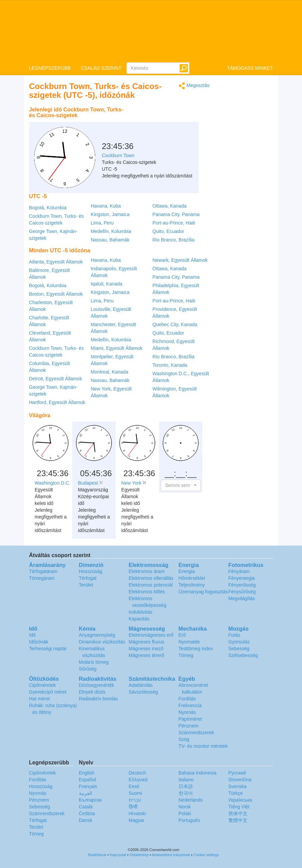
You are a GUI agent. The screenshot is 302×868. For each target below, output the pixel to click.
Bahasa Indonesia (198, 773)
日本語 (186, 786)
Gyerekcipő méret (48, 692)
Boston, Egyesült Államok (56, 294)
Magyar (137, 820)
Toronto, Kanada (170, 365)
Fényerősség (242, 585)
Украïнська (240, 800)
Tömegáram (42, 578)
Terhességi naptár (48, 649)
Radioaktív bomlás (98, 699)
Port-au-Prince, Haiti (174, 223)
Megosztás (194, 86)
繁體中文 (238, 820)
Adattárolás (141, 685)
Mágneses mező (146, 649)
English (87, 773)
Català (86, 807)
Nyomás (187, 712)
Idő (32, 635)
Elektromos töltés (147, 592)
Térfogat (88, 578)
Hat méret (39, 699)
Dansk (86, 820)
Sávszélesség (143, 692)
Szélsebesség (243, 655)
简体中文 (238, 813)
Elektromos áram (147, 571)
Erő (182, 635)
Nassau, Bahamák (110, 240)
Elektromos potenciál (151, 585)
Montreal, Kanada (110, 372)
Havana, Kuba (106, 206)
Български (90, 800)
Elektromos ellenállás (151, 578)
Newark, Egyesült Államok (180, 260)
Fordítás (187, 699)
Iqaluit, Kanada (107, 284)
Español (88, 780)
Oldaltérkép (139, 855)
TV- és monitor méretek (203, 746)
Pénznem (189, 726)
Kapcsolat (118, 855)
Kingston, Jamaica (110, 214)
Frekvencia (190, 705)
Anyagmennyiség (97, 635)
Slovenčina (240, 780)
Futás (234, 635)
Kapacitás (139, 619)
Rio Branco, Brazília (174, 240)
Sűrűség (88, 669)
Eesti (134, 786)
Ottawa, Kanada (169, 206)
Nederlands (191, 800)
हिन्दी (133, 807)
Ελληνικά (138, 780)
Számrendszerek (196, 733)
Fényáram (239, 571)
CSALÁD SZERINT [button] (101, 68)
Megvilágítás (242, 598)
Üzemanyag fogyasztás (203, 592)
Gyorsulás (239, 642)
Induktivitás (141, 612)
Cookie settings (206, 855)
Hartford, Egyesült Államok (57, 402)
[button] (181, 485)
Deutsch (137, 773)
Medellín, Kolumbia (111, 231)
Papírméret (190, 719)
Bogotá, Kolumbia (48, 208)
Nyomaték (189, 642)
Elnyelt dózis (92, 692)
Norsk (185, 807)
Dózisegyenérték (97, 685)
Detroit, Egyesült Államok (56, 379)
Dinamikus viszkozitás (102, 642)
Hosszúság (91, 571)
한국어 (186, 793)
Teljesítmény (192, 585)
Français (88, 786)
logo (151, 31)
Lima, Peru (102, 223)
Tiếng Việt (239, 807)
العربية (86, 793)
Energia (187, 571)
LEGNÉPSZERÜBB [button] (50, 68)
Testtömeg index (196, 649)
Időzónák (39, 642)
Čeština (87, 813)
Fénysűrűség (242, 592)
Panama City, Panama (176, 214)
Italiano (186, 780)
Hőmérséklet (192, 578)
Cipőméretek (43, 685)
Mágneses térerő (147, 655)
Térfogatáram (43, 571)
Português (189, 820)
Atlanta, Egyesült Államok (56, 262)
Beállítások (97, 855)
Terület (86, 585)
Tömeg (186, 655)
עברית (135, 800)
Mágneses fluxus (147, 642)
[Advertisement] (167, 120)
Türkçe (236, 793)
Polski (185, 813)
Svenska (238, 786)
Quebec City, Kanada (175, 324)
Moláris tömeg (94, 662)
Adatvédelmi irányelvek (171, 855)
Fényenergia (242, 578)
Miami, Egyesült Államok (117, 348)
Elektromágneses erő (151, 635)
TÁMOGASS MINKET (250, 68)
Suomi (136, 793)
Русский (237, 773)
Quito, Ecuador (168, 231)
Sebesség (239, 649)
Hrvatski (137, 813)
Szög (184, 739)
